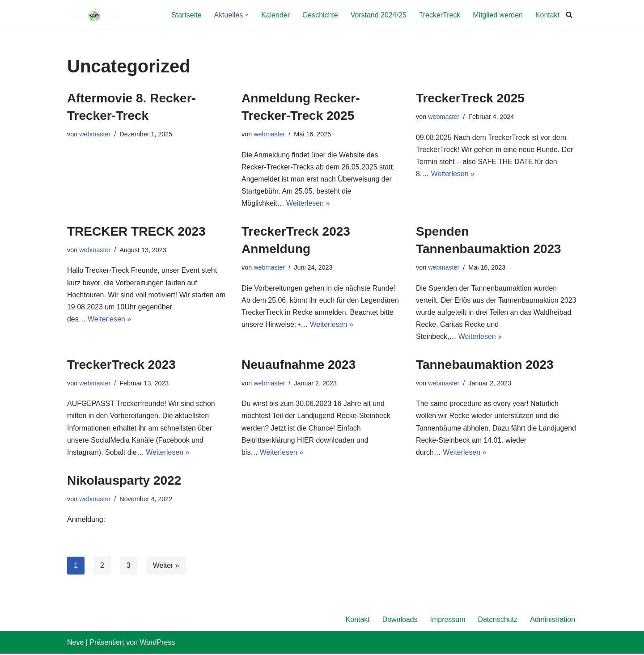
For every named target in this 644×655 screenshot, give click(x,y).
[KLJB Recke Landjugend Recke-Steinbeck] (94, 15)
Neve (75, 644)
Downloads (399, 621)
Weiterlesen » (308, 204)
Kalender (275, 15)
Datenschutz (498, 621)
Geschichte (319, 15)
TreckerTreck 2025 (470, 98)
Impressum (447, 621)
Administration (553, 621)
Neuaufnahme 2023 (299, 366)
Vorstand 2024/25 (378, 15)
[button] (246, 15)
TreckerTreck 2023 (121, 366)
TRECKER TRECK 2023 (136, 232)
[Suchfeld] (569, 15)
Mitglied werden (498, 15)
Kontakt (547, 15)
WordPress (157, 644)
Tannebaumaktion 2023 (485, 366)
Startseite (186, 15)
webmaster (95, 134)
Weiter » (166, 567)
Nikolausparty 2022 (124, 481)
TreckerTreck (439, 15)
